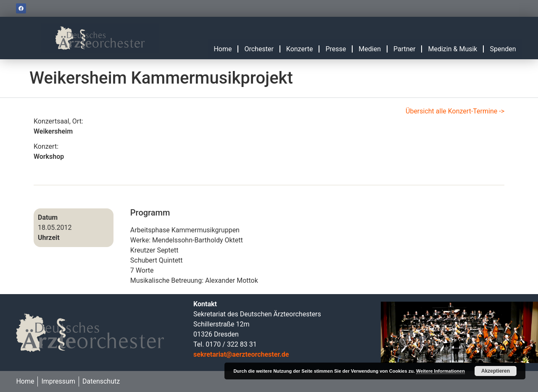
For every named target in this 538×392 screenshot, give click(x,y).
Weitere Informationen (440, 371)
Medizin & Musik (452, 49)
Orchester (259, 49)
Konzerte (300, 49)
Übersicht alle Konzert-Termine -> (455, 111)
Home (223, 49)
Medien (370, 49)
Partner (405, 49)
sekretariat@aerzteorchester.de (241, 354)
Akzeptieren (496, 371)
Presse (336, 49)
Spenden (503, 49)
